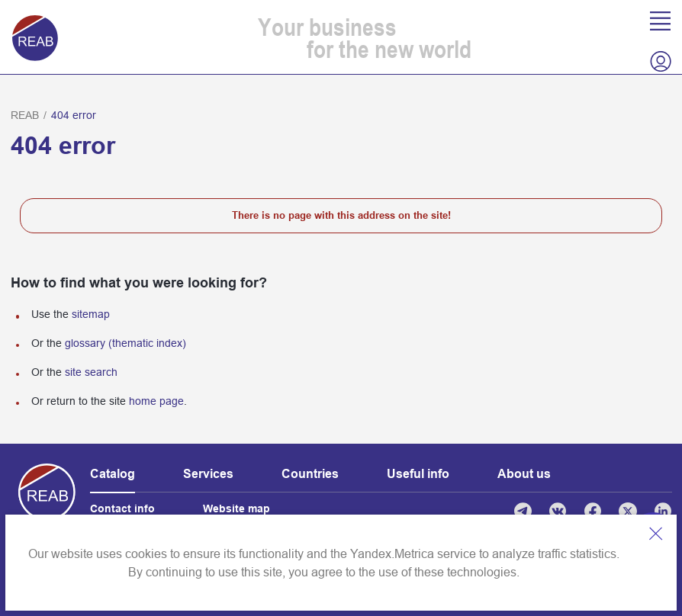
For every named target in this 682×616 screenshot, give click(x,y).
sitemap (91, 314)
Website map (236, 509)
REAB (25, 115)
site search (91, 372)
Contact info (122, 509)
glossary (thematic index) (125, 343)
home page (156, 401)
